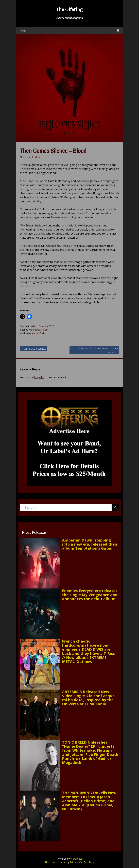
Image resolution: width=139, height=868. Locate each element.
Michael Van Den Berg (82, 862)
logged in (39, 377)
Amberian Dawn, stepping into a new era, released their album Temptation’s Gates (90, 544)
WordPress (76, 859)
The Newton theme (55, 862)
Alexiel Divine (39, 333)
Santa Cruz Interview (35, 349)
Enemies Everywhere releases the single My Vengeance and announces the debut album (90, 595)
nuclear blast (41, 330)
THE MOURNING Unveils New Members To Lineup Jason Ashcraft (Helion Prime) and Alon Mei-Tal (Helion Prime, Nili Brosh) (89, 801)
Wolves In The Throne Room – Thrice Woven (97, 350)
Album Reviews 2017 (43, 326)
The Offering (69, 9)
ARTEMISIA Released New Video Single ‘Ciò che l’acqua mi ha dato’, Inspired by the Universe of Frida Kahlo (88, 698)
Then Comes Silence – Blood (53, 151)
